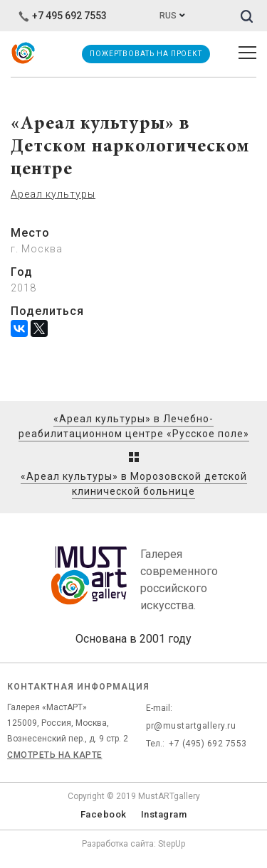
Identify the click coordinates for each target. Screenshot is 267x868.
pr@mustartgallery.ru (191, 726)
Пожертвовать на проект (146, 54)
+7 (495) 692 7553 (208, 744)
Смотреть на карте (55, 755)
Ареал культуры (53, 194)
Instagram (164, 814)
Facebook (104, 814)
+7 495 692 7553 (62, 16)
